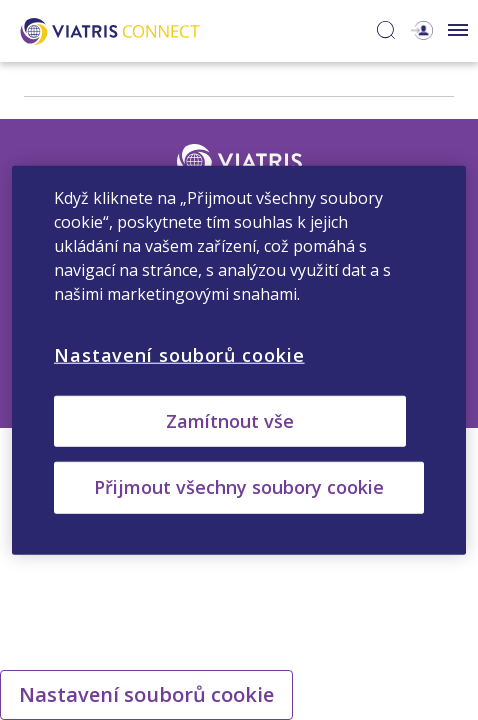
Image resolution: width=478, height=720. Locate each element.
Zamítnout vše (230, 421)
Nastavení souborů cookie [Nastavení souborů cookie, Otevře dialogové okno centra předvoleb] (179, 355)
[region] (239, 360)
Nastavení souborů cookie (146, 694)
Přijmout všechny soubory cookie (239, 487)
